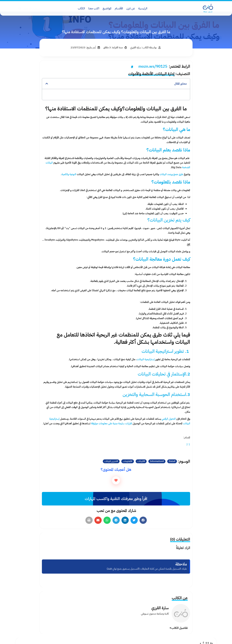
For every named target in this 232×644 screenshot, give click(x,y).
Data (171, 461)
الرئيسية (143, 8)
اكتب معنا (94, 8)
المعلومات (127, 461)
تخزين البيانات (110, 461)
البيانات (140, 461)
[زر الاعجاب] (116, 480)
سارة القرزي (160, 608)
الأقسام (119, 8)
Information (156, 461)
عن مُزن (131, 8)
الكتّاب (81, 8)
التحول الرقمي (169, 419)
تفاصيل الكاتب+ (179, 628)
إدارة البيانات (165, 74)
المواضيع (107, 8)
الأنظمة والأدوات (141, 74)
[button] (47, 84)
